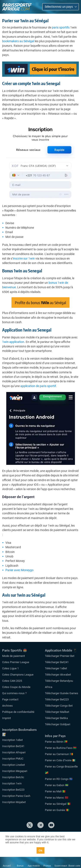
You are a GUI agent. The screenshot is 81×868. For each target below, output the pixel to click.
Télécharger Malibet (57, 712)
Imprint (6, 718)
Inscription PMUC (13, 759)
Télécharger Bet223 (57, 699)
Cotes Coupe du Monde (16, 687)
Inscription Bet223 (13, 790)
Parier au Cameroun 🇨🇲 (59, 754)
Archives (7, 706)
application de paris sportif (38, 386)
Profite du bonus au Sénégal (40, 303)
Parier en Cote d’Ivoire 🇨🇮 (60, 760)
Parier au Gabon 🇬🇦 (57, 785)
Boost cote (74, 866)
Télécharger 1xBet (56, 668)
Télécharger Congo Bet (59, 706)
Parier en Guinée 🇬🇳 (57, 810)
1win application (13, 342)
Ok (41, 851)
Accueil (7, 866)
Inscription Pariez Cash (16, 796)
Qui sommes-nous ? (14, 693)
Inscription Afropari (14, 752)
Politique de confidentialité (18, 712)
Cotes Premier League (16, 662)
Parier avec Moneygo (19, 570)
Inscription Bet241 (13, 746)
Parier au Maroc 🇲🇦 (57, 798)
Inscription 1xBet (12, 740)
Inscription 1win (12, 783)
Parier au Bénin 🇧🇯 (56, 742)
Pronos (47, 866)
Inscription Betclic (13, 777)
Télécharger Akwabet (58, 675)
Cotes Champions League (18, 675)
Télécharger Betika (56, 718)
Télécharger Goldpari (58, 724)
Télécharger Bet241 (57, 662)
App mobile (34, 866)
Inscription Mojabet (14, 802)
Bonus (20, 866)
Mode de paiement (13, 656)
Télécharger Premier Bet (60, 656)
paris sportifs (61, 27)
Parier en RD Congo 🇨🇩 (59, 779)
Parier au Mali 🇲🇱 (55, 791)
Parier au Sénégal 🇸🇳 (58, 804)
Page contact (10, 699)
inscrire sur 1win (24, 258)
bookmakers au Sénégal (18, 41)
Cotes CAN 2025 (12, 681)
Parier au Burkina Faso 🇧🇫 (61, 748)
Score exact (61, 866)
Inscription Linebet (13, 765)
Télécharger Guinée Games (62, 693)
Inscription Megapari (15, 771)
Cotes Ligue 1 (10, 668)
